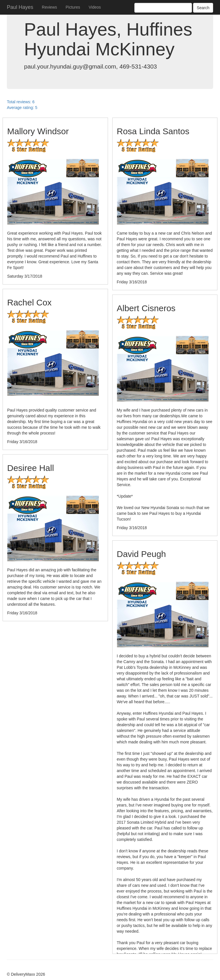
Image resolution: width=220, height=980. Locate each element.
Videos (95, 7)
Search (203, 8)
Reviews (49, 7)
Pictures (73, 7)
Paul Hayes (20, 7)
